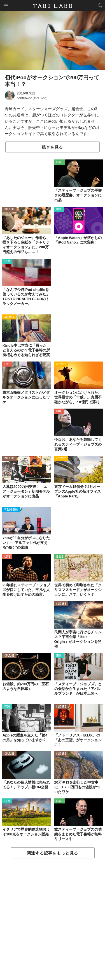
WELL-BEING (11, 510)
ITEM (59, 209)
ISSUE (60, 162)
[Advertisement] (53, 919)
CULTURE (9, 209)
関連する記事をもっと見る (53, 853)
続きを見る (52, 147)
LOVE (7, 364)
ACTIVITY (9, 317)
